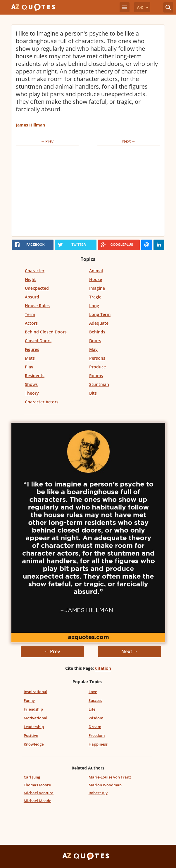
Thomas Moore (37, 785)
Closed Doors (38, 341)
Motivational (36, 718)
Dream (95, 727)
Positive (31, 735)
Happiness (98, 744)
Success (95, 700)
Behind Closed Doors (46, 332)
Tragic (95, 297)
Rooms (96, 376)
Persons (97, 358)
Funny (29, 700)
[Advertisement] (88, 193)
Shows (31, 384)
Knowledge (34, 744)
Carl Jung (32, 777)
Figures (32, 349)
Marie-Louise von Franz (110, 777)
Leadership (34, 727)
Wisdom (96, 718)
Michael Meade (37, 801)
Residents (35, 376)
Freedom (97, 735)
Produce (98, 367)
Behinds (97, 332)
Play (29, 367)
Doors (95, 341)
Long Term (100, 314)
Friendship (33, 709)
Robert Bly (98, 793)
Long (94, 306)
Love (93, 692)
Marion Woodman (105, 785)
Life (92, 709)
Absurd (32, 297)
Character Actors (42, 402)
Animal (96, 271)
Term (30, 314)
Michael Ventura (39, 793)
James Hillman (30, 125)
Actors (31, 323)
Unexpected (37, 288)
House (96, 279)
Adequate (99, 323)
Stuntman (99, 384)
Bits (93, 393)
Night (30, 279)
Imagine (97, 288)
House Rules (37, 306)
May (93, 349)
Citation (103, 668)
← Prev (47, 141)
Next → (129, 141)
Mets (30, 358)
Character (35, 271)
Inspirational (36, 692)
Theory (32, 393)
